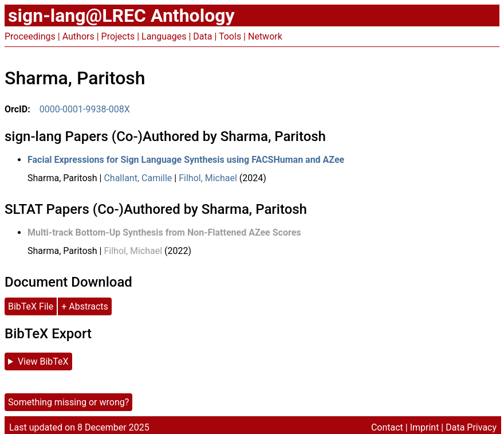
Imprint (425, 427)
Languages (164, 36)
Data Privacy (471, 427)
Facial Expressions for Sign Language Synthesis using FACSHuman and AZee (186, 160)
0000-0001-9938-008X (85, 109)
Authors (78, 36)
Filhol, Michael (208, 178)
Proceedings (30, 36)
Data (202, 36)
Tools (230, 36)
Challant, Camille (138, 178)
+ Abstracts (85, 306)
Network (265, 36)
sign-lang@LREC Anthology (121, 15)
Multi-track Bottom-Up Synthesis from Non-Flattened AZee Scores (164, 232)
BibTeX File (31, 306)
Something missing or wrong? (68, 402)
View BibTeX (43, 361)
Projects (118, 36)
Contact (387, 427)
